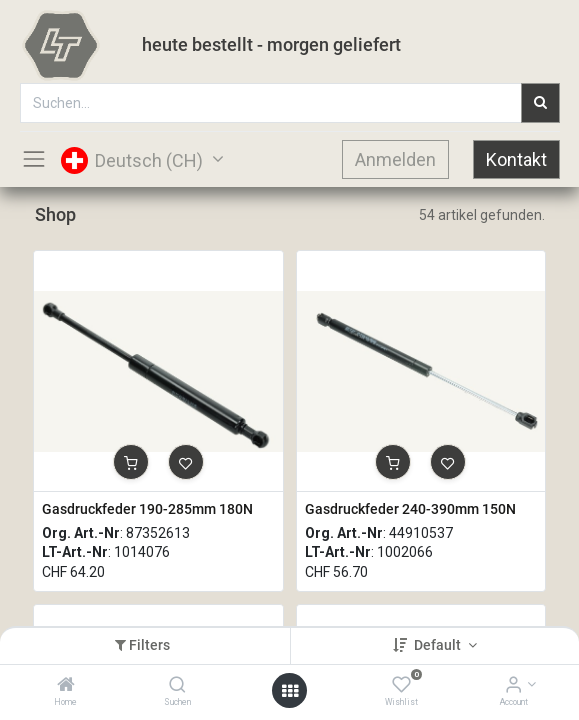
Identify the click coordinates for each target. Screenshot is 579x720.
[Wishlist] (401, 686)
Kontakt (516, 159)
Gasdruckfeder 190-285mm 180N (147, 509)
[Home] (66, 686)
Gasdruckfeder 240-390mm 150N (410, 509)
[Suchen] (177, 686)
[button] (131, 462)
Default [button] (439, 645)
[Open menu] (290, 691)
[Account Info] (513, 686)
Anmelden (395, 159)
